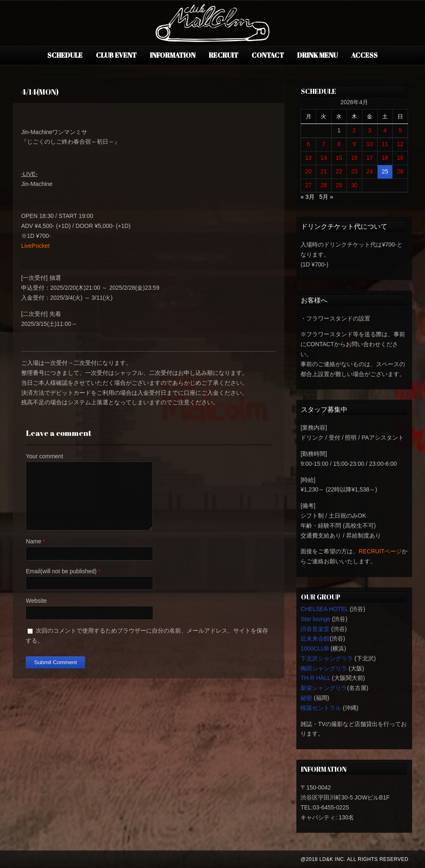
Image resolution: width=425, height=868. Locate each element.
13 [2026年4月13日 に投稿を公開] (308, 158)
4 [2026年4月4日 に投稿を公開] (385, 130)
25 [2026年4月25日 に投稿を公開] (385, 171)
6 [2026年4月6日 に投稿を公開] (308, 144)
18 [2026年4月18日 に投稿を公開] (385, 158)
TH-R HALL (315, 678)
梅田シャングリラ (324, 668)
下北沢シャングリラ (327, 658)
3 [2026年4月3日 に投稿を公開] (370, 130)
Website (36, 601)
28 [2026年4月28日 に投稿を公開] (324, 185)
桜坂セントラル (321, 708)
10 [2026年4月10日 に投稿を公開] (370, 144)
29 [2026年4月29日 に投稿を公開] (339, 185)
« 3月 (307, 197)
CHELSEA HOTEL (324, 609)
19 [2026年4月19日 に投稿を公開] (401, 158)
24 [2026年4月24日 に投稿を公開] (370, 171)
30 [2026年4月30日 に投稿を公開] (354, 185)
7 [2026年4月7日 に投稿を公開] (324, 144)
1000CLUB (315, 648)
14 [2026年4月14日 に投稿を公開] (324, 158)
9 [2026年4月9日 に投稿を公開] (354, 144)
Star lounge (315, 619)
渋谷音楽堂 (315, 629)
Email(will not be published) (61, 571)
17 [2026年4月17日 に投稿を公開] (370, 158)
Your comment (44, 456)
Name (33, 541)
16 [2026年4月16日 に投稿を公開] (354, 158)
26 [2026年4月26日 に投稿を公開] (401, 171)
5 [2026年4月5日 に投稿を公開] (400, 130)
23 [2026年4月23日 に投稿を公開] (354, 171)
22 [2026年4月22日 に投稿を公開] (339, 171)
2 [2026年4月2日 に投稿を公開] (354, 130)
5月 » (326, 197)
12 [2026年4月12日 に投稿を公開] (401, 144)
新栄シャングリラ (324, 688)
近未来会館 (315, 638)
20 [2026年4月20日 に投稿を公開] (308, 171)
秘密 (306, 698)
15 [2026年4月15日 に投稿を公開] (339, 158)
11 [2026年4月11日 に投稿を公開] (385, 144)
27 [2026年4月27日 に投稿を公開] (308, 185)
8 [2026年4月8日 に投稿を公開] (339, 144)
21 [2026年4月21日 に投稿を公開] (324, 171)
